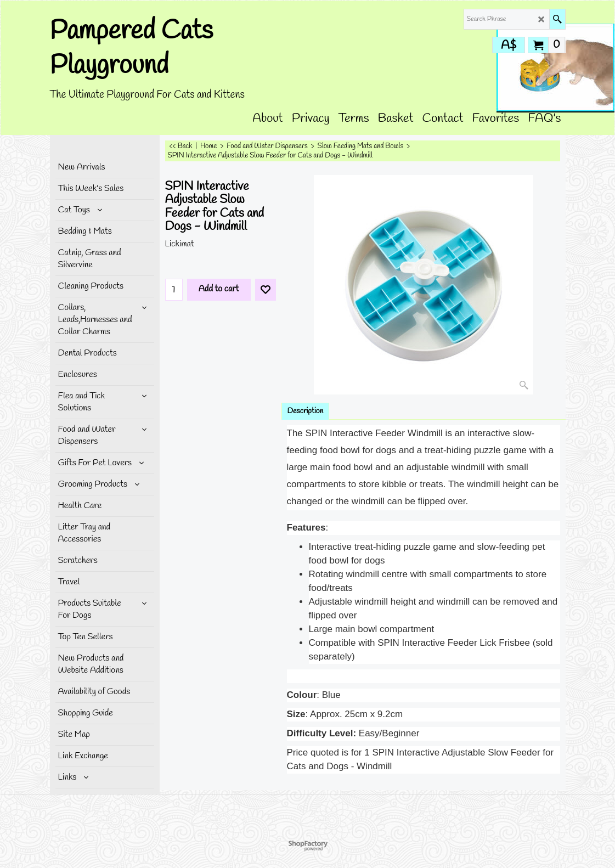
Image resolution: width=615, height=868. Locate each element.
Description (306, 411)
